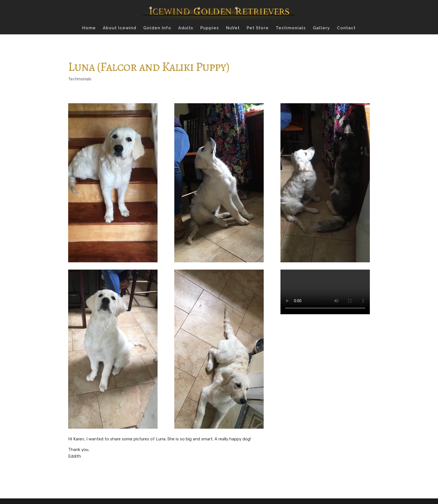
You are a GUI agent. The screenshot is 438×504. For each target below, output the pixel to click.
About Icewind (120, 28)
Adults (186, 28)
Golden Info (157, 28)
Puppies (210, 28)
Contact (346, 28)
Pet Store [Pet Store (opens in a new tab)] (258, 28)
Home (89, 28)
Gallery (321, 28)
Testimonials (291, 28)
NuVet (233, 28)
